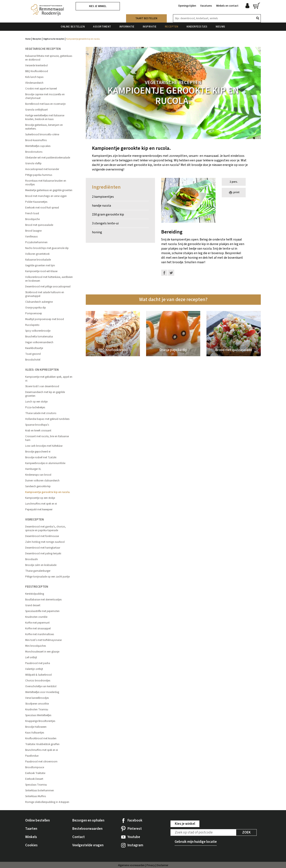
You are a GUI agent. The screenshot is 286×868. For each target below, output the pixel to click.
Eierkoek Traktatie (35, 773)
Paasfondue (32, 756)
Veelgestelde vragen (88, 845)
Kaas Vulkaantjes (35, 733)
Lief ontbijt (31, 657)
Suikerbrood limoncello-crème (42, 135)
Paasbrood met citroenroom (41, 762)
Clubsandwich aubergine (39, 302)
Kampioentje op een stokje (40, 498)
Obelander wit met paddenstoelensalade (48, 158)
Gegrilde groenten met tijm (40, 266)
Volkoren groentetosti (37, 254)
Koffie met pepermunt (37, 623)
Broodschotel (33, 360)
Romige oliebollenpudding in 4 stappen (47, 802)
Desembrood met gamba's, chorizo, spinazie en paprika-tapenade (46, 529)
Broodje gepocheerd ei (38, 452)
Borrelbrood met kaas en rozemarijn (45, 104)
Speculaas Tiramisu (36, 785)
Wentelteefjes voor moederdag (42, 692)
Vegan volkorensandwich (39, 342)
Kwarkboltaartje (34, 348)
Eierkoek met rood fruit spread (42, 208)
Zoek (246, 832)
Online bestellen (73, 27)
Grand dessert (33, 605)
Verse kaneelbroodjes (37, 698)
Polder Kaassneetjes (36, 202)
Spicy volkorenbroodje (38, 331)
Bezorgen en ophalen (88, 820)
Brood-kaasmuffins (36, 140)
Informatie (127, 27)
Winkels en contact (227, 6)
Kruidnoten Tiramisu (37, 710)
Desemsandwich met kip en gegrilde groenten (45, 394)
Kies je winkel (98, 6)
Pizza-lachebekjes (35, 407)
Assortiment (102, 27)
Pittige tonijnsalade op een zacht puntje (47, 577)
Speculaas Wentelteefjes (38, 715)
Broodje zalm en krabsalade (41, 565)
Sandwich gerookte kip (38, 486)
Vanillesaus (31, 237)
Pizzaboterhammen (36, 242)
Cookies (31, 845)
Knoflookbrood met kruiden (41, 738)
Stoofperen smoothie (37, 704)
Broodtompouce (35, 767)
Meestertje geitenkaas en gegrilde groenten (49, 190)
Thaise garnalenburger (38, 571)
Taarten (31, 829)
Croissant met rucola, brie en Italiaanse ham (47, 438)
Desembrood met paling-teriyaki (43, 554)
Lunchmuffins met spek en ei (41, 504)
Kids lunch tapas (34, 77)
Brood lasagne (33, 231)
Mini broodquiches (36, 646)
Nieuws (220, 27)
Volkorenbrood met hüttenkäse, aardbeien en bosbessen (49, 279)
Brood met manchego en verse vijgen (46, 196)
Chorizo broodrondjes (38, 681)
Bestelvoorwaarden (87, 829)
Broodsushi (32, 559)
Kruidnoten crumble (36, 617)
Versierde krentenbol (36, 65)
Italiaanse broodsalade (38, 260)
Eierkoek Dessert (34, 779)
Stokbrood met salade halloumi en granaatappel (45, 294)
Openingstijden (187, 6)
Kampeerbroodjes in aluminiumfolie (45, 463)
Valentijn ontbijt (34, 669)
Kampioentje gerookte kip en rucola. (48, 492)
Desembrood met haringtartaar (43, 548)
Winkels (31, 837)
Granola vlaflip (33, 163)
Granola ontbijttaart (36, 110)
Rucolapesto (32, 325)
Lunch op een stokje (36, 402)
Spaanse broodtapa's (37, 425)
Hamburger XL (33, 469)
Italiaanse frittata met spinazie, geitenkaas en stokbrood (49, 58)
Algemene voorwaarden (131, 865)
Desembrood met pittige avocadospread (48, 287)
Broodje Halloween (36, 727)
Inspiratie (150, 27)
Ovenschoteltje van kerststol (41, 686)
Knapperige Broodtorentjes (40, 721)
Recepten (172, 27)
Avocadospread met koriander (42, 169)
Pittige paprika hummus (39, 175)
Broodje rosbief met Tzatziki (41, 457)
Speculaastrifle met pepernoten (42, 611)
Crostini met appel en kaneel (41, 89)
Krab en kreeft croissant (38, 431)
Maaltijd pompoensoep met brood (45, 319)
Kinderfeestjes (197, 27)
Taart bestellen (146, 18)
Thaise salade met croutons (41, 413)
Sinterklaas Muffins (36, 796)
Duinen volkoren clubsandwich (42, 481)
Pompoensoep (34, 313)
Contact (79, 837)
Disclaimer (162, 865)
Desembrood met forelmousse (42, 536)
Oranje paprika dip (36, 308)
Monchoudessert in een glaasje (42, 652)
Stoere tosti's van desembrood (42, 386)
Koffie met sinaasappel (38, 629)
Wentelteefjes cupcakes (38, 146)
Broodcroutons (34, 152)
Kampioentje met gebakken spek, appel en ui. (49, 379)
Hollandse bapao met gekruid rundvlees (47, 419)
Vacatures (206, 6)
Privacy (151, 865)
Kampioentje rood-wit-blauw (41, 271)
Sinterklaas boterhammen (40, 791)
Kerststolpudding (35, 594)
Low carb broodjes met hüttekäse (44, 446)
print (234, 193)
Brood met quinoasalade (39, 225)
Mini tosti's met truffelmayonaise (43, 640)
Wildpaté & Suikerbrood (38, 675)
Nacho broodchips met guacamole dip (47, 248)
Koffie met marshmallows (40, 634)
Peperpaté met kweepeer (39, 510)
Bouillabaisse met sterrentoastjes (43, 600)
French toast (32, 213)
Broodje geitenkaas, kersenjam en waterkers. (44, 127)
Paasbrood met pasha (38, 663)
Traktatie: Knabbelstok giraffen (42, 744)
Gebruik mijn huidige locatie (196, 842)
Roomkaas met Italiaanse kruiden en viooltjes (46, 183)
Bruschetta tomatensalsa (39, 337)
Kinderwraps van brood (38, 475)
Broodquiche (32, 219)
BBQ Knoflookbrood (37, 71)
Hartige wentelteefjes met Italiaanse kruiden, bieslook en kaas (45, 117)
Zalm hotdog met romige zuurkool (45, 542)
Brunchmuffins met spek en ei (42, 750)
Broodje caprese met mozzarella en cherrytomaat (45, 96)
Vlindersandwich (34, 83)
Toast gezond (33, 354)
